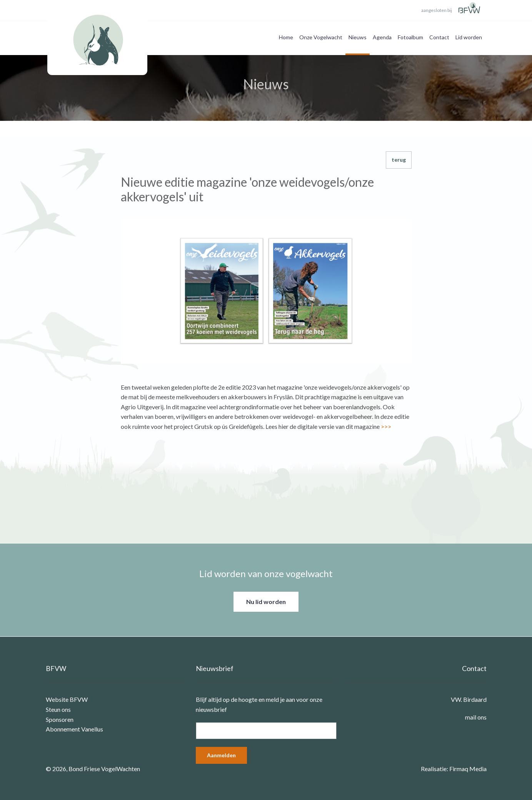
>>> (386, 426)
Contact (439, 37)
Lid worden (469, 37)
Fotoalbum (410, 37)
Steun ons (58, 709)
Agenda (382, 37)
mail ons (476, 717)
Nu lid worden (266, 602)
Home (286, 37)
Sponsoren (60, 719)
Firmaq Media (468, 769)
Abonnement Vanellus (74, 729)
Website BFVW (67, 699)
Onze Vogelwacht (321, 37)
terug (399, 160)
